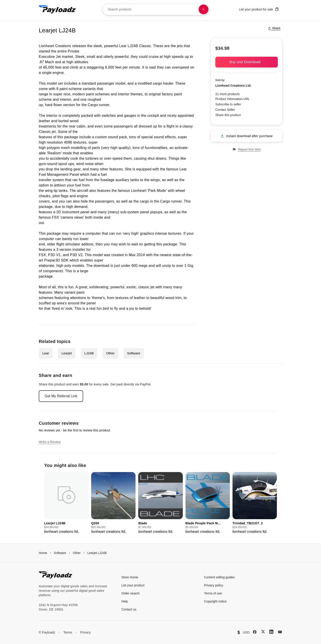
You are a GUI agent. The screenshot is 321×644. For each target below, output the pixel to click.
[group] (66, 503)
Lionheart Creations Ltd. (233, 86)
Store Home (130, 577)
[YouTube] (280, 632)
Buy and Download (247, 62)
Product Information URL (233, 99)
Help (125, 601)
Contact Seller (225, 110)
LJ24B (89, 353)
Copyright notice (215, 601)
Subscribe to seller (228, 104)
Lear (46, 353)
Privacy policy (214, 585)
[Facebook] (255, 632)
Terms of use (213, 593)
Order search (131, 593)
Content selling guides (219, 577)
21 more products (227, 94)
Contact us (129, 609)
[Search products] (204, 9)
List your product (133, 585)
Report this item (247, 149)
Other (110, 353)
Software (134, 353)
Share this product (228, 115)
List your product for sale (259, 9)
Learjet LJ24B (97, 553)
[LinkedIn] (271, 632)
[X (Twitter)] (263, 632)
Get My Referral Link (61, 396)
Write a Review (50, 442)
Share (274, 28)
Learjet (67, 353)
